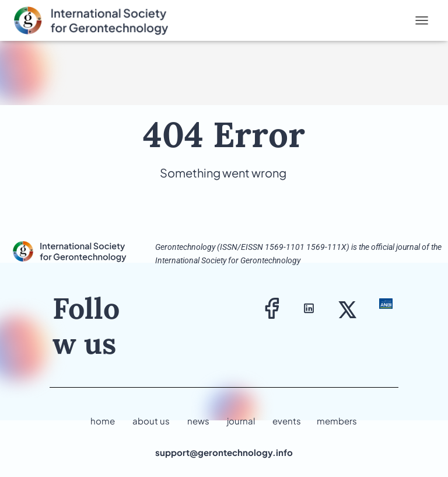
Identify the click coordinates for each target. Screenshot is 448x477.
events (287, 421)
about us (151, 421)
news (198, 421)
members (337, 421)
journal (241, 421)
